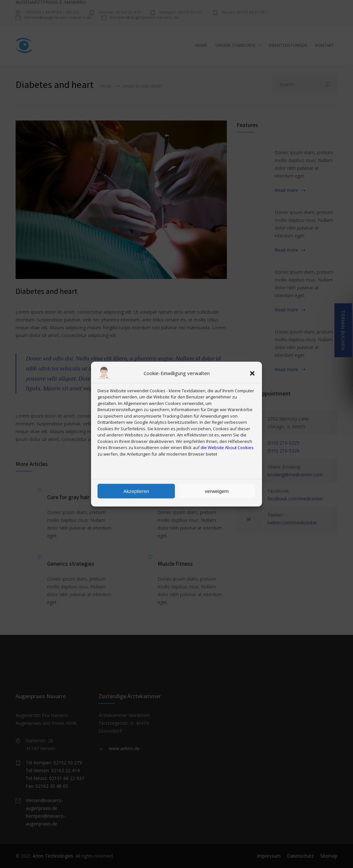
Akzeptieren (136, 491)
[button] (252, 373)
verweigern (217, 491)
